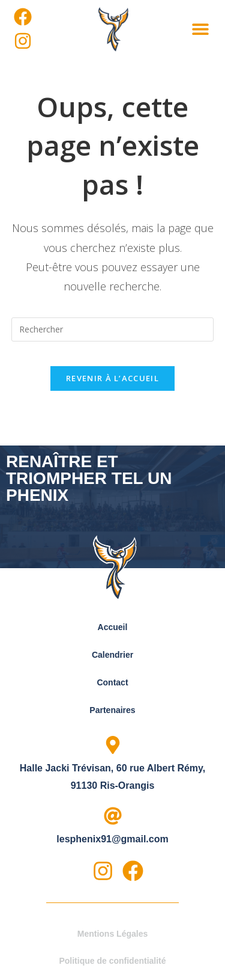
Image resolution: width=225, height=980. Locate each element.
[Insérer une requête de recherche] (113, 329)
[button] (200, 29)
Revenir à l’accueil (112, 378)
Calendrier (112, 655)
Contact (112, 682)
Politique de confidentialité (112, 961)
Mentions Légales (112, 934)
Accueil (113, 627)
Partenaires (112, 710)
